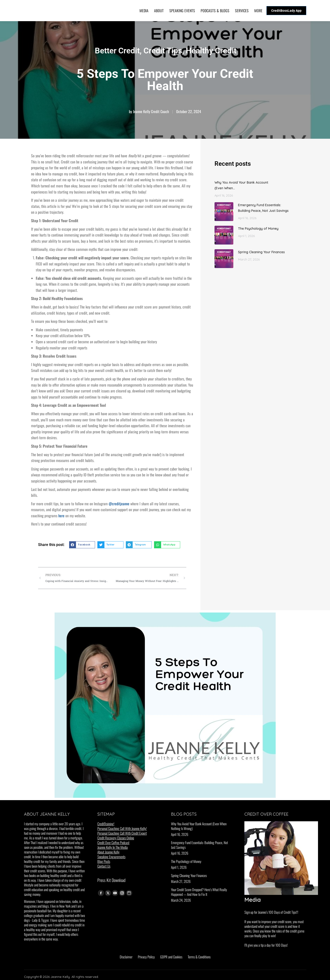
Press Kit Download (111, 880)
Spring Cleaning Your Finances (261, 252)
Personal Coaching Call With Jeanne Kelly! (122, 828)
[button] (82, 545)
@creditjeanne (119, 504)
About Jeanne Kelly (108, 852)
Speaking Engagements (111, 857)
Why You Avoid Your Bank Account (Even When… (241, 185)
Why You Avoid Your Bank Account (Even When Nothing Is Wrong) (199, 826)
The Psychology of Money (258, 229)
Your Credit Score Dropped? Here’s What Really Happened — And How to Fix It (199, 892)
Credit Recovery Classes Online (116, 838)
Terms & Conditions (199, 957)
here (61, 516)
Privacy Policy (146, 957)
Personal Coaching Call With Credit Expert (122, 833)
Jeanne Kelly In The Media (113, 847)
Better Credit (117, 51)
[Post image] (224, 212)
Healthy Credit (211, 51)
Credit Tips (163, 51)
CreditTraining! (106, 824)
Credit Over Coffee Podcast (113, 842)
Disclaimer (126, 957)
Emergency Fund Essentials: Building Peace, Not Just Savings (263, 208)
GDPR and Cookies (171, 957)
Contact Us (104, 866)
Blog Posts (104, 861)
